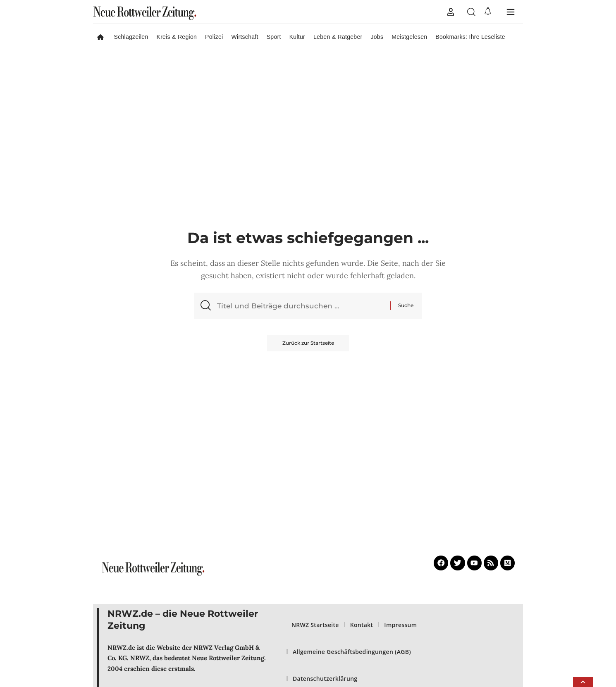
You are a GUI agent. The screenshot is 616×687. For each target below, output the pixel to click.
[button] (451, 12)
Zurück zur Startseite (308, 345)
